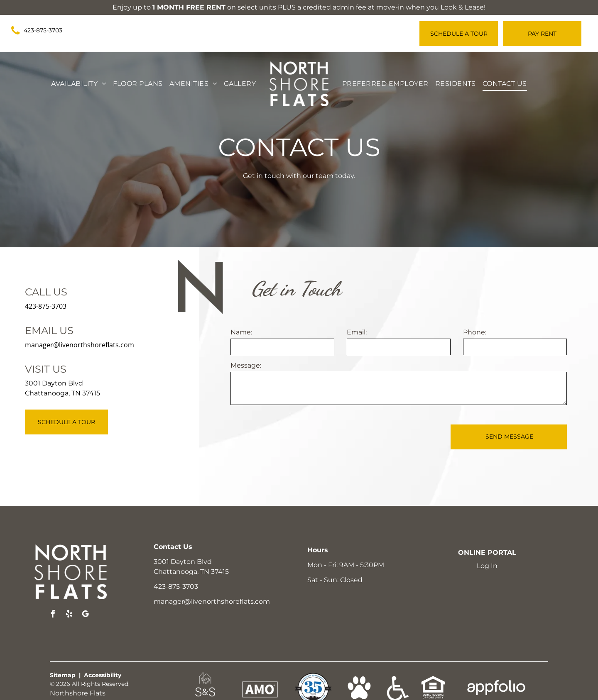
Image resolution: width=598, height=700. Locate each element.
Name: (241, 332)
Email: (357, 332)
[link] (40, 31)
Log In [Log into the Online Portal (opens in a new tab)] (487, 566)
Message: (246, 365)
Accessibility (103, 675)
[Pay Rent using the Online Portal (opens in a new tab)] (542, 34)
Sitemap (63, 675)
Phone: (475, 332)
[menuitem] (78, 84)
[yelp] (69, 615)
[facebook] (53, 615)
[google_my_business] (85, 615)
